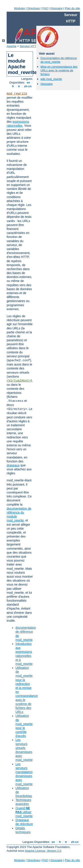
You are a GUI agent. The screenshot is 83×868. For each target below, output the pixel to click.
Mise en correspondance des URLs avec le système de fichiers (59, 70)
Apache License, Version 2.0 (43, 851)
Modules (19, 8)
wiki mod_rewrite (51, 79)
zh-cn (28, 86)
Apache (12, 46)
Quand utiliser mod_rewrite (24, 812)
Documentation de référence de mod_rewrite (59, 60)
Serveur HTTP (29, 46)
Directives (34, 8)
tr (19, 86)
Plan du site (72, 8)
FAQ (45, 8)
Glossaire (57, 8)
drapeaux (13, 465)
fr (13, 86)
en (28, 83)
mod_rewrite (17, 94)
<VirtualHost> (19, 381)
